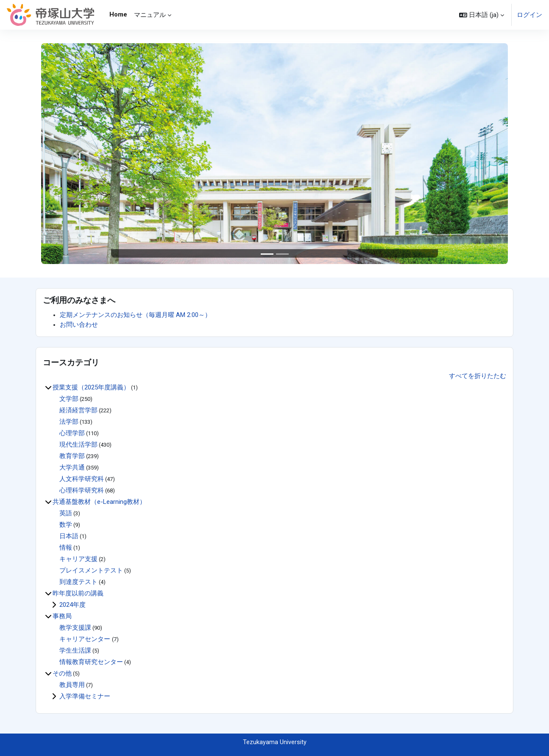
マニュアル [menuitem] (150, 15)
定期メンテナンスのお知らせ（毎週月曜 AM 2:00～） (135, 315)
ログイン (529, 15)
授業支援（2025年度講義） (91, 387)
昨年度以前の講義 (78, 593)
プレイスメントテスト (91, 570)
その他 (62, 673)
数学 (66, 525)
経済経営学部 (78, 410)
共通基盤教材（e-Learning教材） (99, 502)
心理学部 (72, 433)
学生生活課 (75, 650)
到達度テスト (78, 582)
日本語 (69, 536)
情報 (66, 548)
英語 (66, 513)
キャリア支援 (78, 559)
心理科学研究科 (82, 490)
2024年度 (72, 605)
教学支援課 (75, 628)
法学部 (69, 422)
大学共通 (72, 467)
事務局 (62, 616)
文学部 (69, 399)
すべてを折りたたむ (478, 375)
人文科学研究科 (82, 479)
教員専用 (72, 685)
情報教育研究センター (91, 662)
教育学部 (72, 456)
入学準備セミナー (85, 696)
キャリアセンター (86, 639)
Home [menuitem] (118, 14)
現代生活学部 (78, 445)
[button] (482, 15)
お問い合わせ (79, 325)
